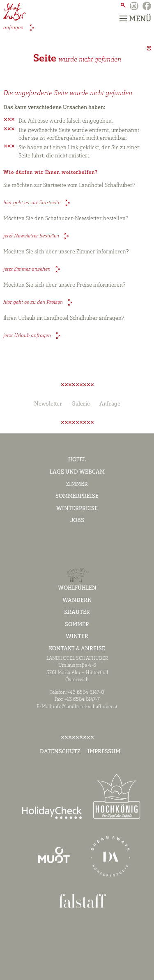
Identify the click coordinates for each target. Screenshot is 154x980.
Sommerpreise (77, 496)
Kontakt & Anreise (77, 649)
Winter (77, 637)
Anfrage (110, 404)
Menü (135, 19)
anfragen (14, 28)
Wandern (77, 601)
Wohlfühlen (77, 588)
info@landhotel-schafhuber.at (85, 707)
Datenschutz (60, 752)
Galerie (81, 404)
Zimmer (77, 484)
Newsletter (48, 404)
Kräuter (77, 612)
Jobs (77, 521)
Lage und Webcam (77, 472)
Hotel (77, 460)
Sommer (77, 625)
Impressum (104, 752)
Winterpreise (77, 509)
